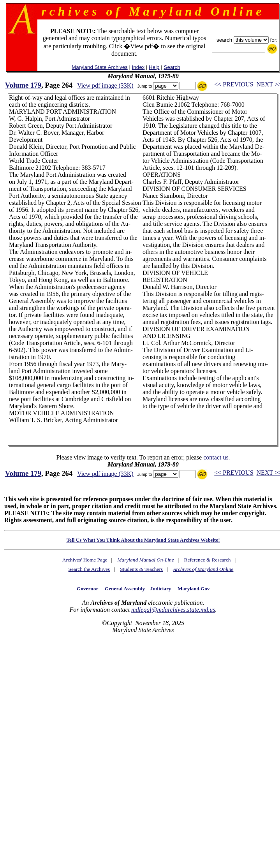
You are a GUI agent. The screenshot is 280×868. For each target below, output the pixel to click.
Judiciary (160, 589)
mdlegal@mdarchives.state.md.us (173, 610)
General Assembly (125, 589)
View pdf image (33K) (105, 85)
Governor (87, 589)
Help (154, 67)
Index (138, 67)
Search (172, 67)
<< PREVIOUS (234, 84)
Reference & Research (208, 560)
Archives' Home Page (85, 560)
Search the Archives (89, 569)
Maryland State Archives (100, 67)
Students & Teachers (141, 569)
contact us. (217, 457)
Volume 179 (23, 85)
